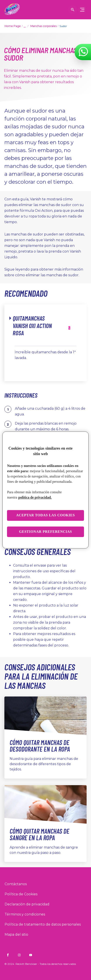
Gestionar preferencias (45, 532)
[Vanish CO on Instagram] (19, 955)
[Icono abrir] (73, 10)
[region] (45, 490)
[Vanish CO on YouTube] (31, 955)
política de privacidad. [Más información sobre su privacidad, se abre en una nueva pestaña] (35, 498)
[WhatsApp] (83, 52)
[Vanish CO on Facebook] (8, 955)
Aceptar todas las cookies (46, 515)
